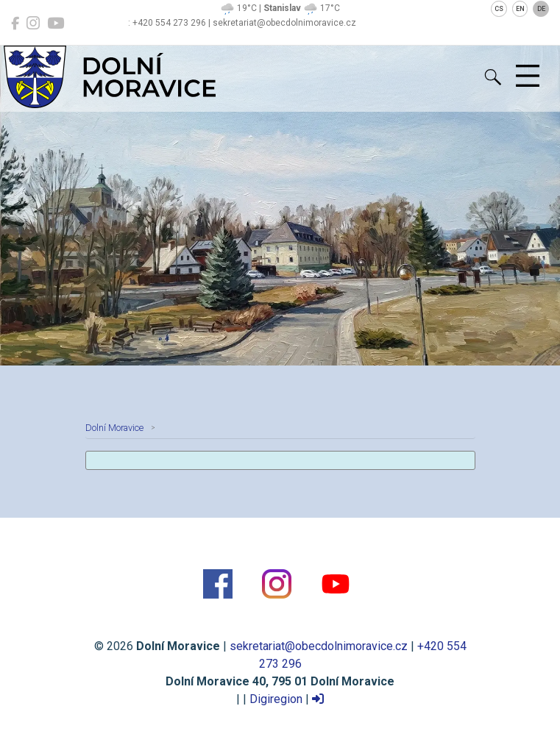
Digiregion (276, 699)
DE (541, 9)
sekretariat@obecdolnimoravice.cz (319, 646)
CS (499, 9)
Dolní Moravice (114, 428)
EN (520, 9)
